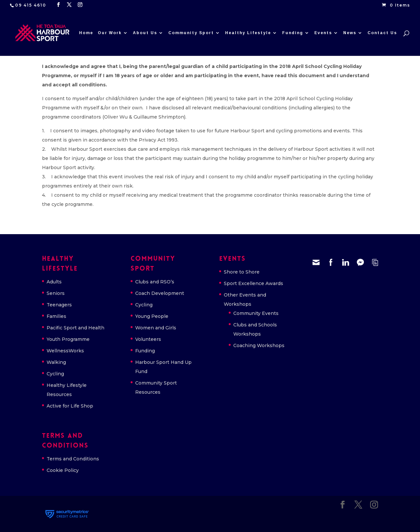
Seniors (56, 293)
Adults (54, 282)
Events (323, 33)
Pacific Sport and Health (75, 328)
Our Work (110, 33)
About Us (145, 33)
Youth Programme (68, 339)
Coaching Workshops (259, 345)
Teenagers (59, 305)
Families (56, 316)
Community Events (256, 313)
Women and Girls (156, 328)
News (350, 33)
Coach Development (160, 293)
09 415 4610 (31, 5)
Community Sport (191, 33)
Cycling (55, 374)
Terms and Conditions (73, 459)
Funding (293, 33)
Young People (152, 316)
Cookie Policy (63, 470)
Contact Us (382, 33)
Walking (56, 362)
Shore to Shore (242, 272)
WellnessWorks (65, 351)
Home (86, 33)
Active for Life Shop (70, 406)
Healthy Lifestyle (248, 33)
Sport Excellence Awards (253, 283)
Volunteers (148, 339)
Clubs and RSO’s (155, 282)
